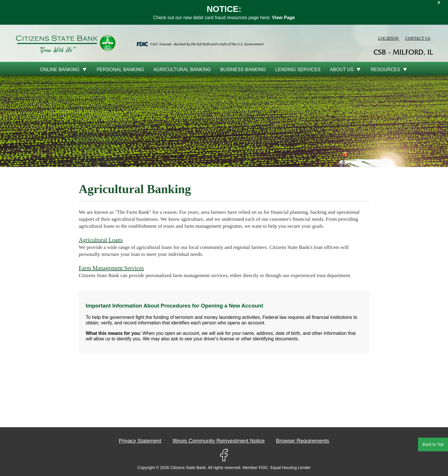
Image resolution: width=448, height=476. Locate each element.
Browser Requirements (303, 441)
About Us (342, 70)
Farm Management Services (111, 268)
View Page (283, 18)
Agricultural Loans (101, 240)
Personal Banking (120, 70)
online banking (60, 70)
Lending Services (298, 70)
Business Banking (243, 70)
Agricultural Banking (182, 70)
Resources (385, 70)
